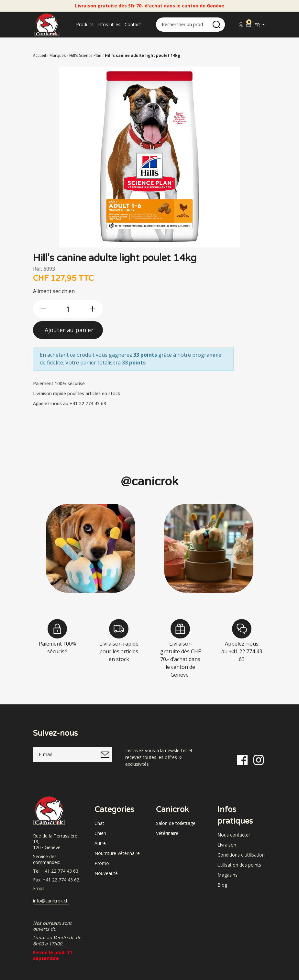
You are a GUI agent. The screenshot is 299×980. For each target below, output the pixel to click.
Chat (99, 823)
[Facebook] (242, 759)
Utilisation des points (239, 865)
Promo (102, 863)
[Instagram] (259, 759)
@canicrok (149, 482)
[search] (216, 25)
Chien (100, 833)
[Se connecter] (241, 25)
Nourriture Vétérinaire (117, 853)
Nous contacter (234, 835)
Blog (222, 885)
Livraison (227, 845)
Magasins (227, 875)
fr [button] (258, 25)
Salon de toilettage (176, 823)
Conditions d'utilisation (241, 855)
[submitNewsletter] (105, 754)
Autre (100, 843)
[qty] (68, 309)
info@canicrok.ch (51, 901)
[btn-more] (93, 309)
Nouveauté (106, 873)
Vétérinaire (167, 833)
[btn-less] (43, 309)
